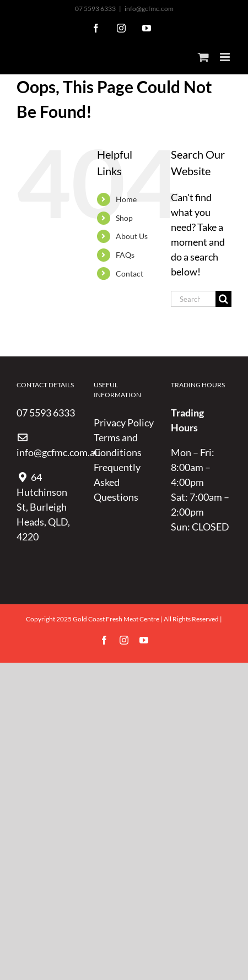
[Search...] (193, 299)
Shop (124, 218)
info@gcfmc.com (149, 9)
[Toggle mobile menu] (226, 57)
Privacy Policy (124, 423)
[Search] (223, 299)
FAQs (125, 255)
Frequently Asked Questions (117, 482)
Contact (130, 274)
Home (126, 199)
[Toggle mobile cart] (203, 57)
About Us (132, 236)
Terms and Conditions (118, 445)
